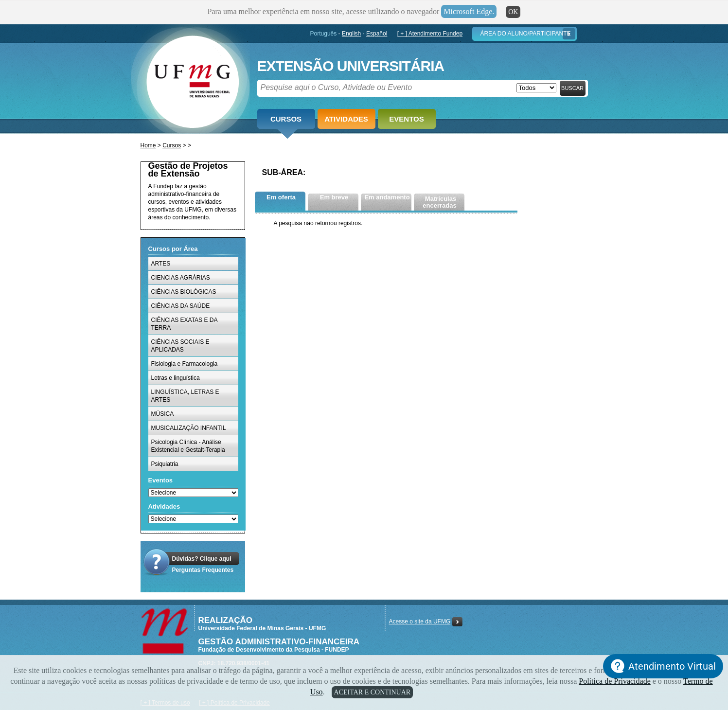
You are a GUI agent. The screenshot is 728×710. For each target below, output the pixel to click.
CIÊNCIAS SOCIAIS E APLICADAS (180, 346)
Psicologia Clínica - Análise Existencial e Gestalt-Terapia (188, 446)
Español (377, 34)
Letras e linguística (176, 378)
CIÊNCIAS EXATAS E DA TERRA (185, 324)
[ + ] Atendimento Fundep (430, 34)
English (351, 34)
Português (324, 34)
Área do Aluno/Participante (525, 34)
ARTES (161, 264)
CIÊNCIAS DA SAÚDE (181, 306)
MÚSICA (163, 414)
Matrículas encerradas (439, 202)
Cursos (286, 119)
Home (148, 145)
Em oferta (281, 197)
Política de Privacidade (615, 681)
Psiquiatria (165, 464)
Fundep (190, 79)
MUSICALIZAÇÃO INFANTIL (189, 428)
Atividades (346, 119)
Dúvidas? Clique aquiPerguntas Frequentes (203, 564)
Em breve (334, 197)
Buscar (572, 88)
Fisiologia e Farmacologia (185, 364)
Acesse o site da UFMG (420, 621)
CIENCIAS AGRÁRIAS (181, 278)
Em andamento (387, 197)
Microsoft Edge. (469, 11)
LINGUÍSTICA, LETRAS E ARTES (185, 396)
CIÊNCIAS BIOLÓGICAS (184, 292)
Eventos (406, 119)
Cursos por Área (173, 249)
